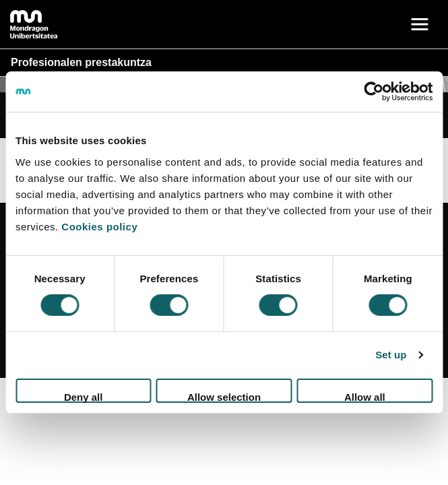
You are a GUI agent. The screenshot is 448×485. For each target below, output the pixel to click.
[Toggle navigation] (420, 24)
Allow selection (224, 397)
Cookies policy (99, 226)
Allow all (365, 397)
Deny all (84, 397)
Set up (391, 355)
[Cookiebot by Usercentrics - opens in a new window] (374, 92)
